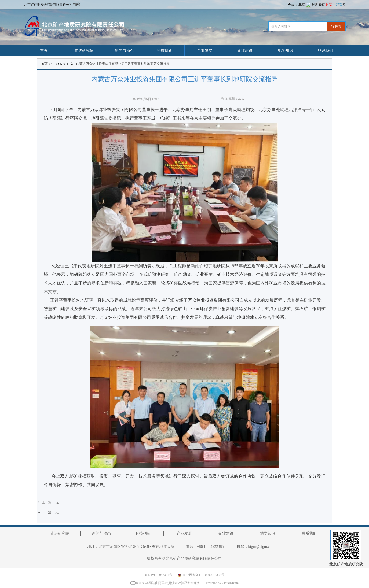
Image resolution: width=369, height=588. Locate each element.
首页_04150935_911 (55, 64)
